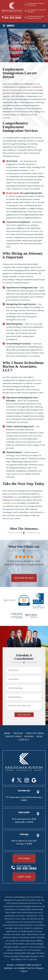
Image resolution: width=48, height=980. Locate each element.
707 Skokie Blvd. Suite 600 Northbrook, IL (36, 4)
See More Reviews (24, 578)
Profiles (18, 733)
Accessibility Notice (25, 968)
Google (34, 780)
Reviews (29, 737)
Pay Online (24, 858)
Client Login (24, 877)
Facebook (13, 780)
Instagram (27, 780)
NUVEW (10, 965)
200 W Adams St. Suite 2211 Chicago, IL (37, 11)
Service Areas (14, 737)
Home (7, 733)
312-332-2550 (13, 18)
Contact (24, 740)
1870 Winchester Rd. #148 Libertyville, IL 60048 (36, 17)
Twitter (19, 780)
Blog (40, 737)
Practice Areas (35, 733)
